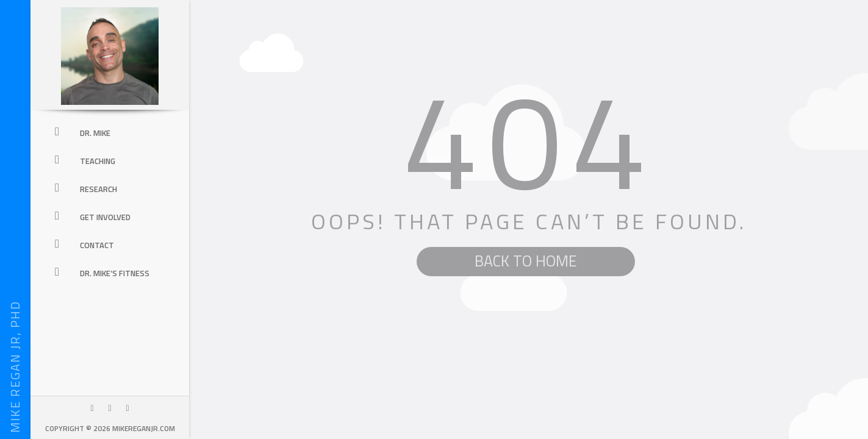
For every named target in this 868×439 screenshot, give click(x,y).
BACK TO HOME (526, 261)
